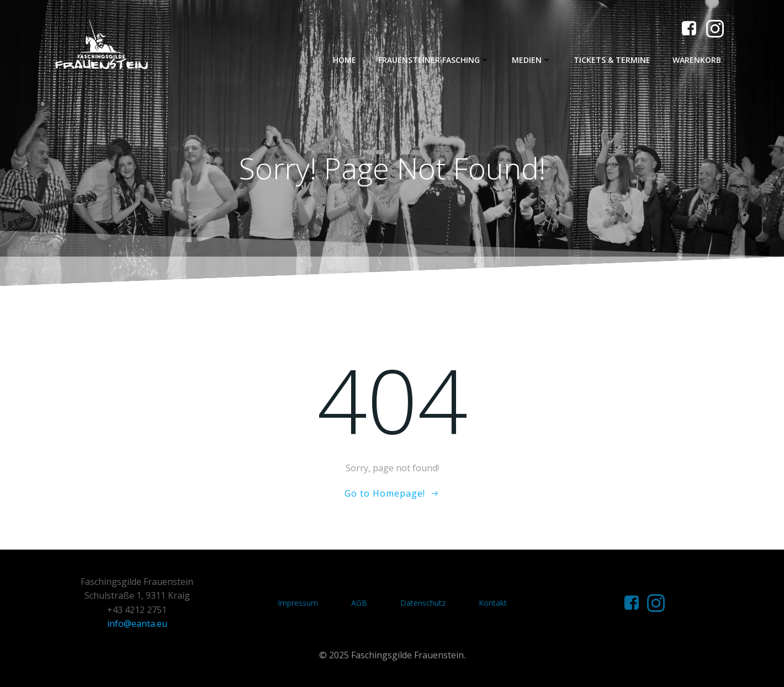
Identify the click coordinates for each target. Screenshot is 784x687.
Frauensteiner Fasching (434, 60)
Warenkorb (697, 60)
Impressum (298, 603)
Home (345, 60)
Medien (532, 60)
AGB (359, 603)
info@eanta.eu (137, 624)
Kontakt (493, 603)
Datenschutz (423, 603)
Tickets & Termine (612, 60)
